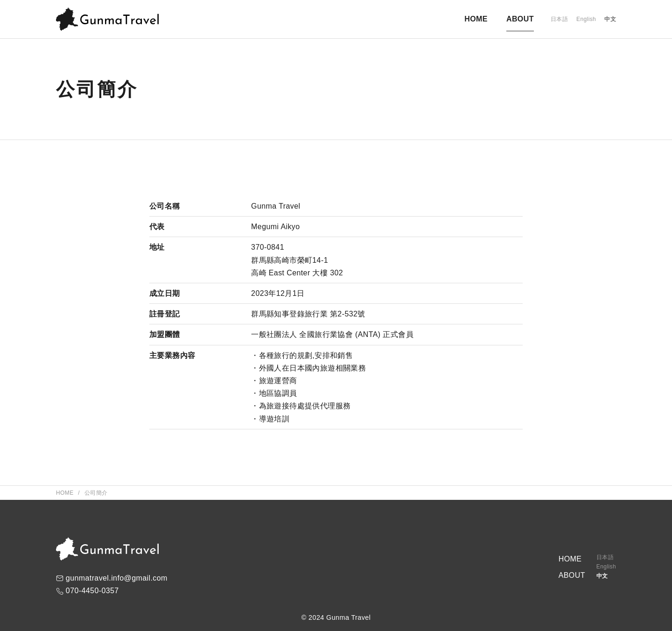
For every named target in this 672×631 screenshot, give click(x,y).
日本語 (559, 19)
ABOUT (520, 19)
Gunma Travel (348, 617)
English (586, 19)
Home (66, 493)
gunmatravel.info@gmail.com (117, 578)
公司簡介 (96, 493)
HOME (476, 19)
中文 (610, 19)
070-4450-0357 (92, 591)
